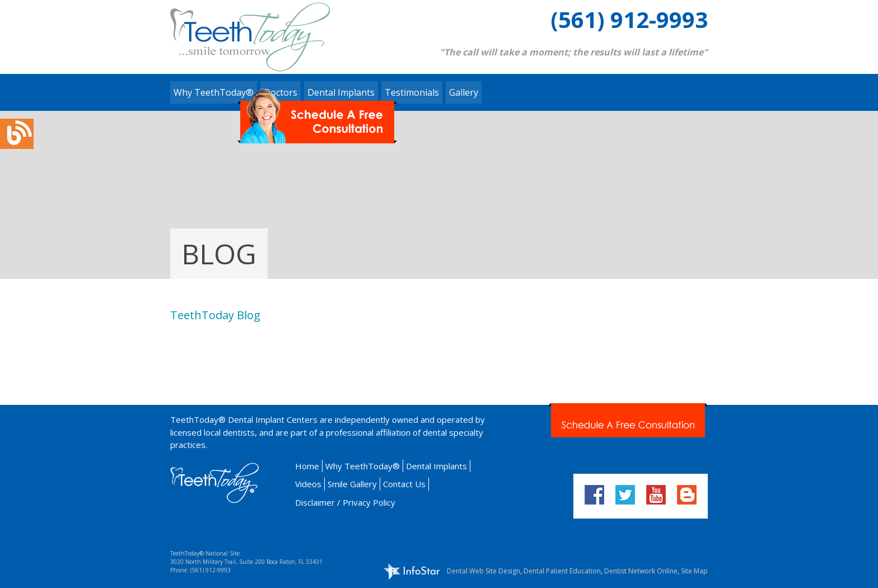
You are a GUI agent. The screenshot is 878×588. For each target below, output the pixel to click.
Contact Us (404, 484)
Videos (308, 484)
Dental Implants (436, 466)
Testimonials (412, 92)
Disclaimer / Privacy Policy (345, 502)
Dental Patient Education (562, 571)
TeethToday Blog (215, 315)
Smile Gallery (352, 484)
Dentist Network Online (641, 571)
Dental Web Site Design (484, 571)
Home (307, 466)
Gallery (464, 92)
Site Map (694, 571)
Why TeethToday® (214, 92)
